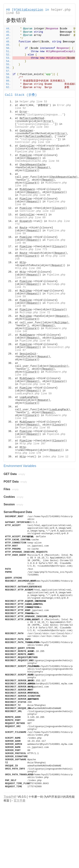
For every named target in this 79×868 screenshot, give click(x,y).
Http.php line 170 (28, 453)
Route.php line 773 (33, 249)
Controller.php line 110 (33, 142)
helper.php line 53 (33, 102)
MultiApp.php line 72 (35, 312)
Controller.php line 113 (37, 211)
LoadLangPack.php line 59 (33, 394)
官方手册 (20, 801)
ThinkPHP (10, 797)
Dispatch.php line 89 (30, 218)
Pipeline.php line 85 (35, 195)
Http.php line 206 (28, 268)
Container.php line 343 (32, 127)
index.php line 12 (55, 457)
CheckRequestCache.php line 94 (37, 161)
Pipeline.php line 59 (30, 152)
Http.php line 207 (33, 444)
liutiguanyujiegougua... (45, 115)
